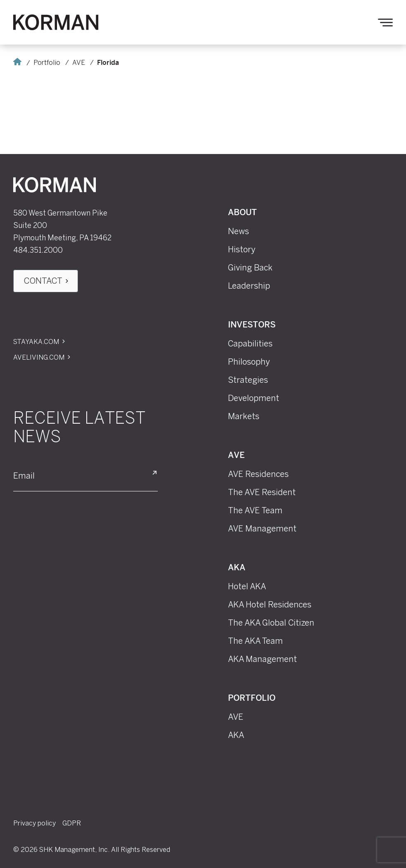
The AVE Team (255, 510)
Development (254, 398)
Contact (43, 281)
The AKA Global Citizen (271, 623)
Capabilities (250, 344)
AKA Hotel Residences (270, 605)
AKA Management (262, 659)
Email (24, 476)
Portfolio (47, 63)
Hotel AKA (247, 586)
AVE (79, 63)
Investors (252, 325)
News (239, 231)
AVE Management (262, 529)
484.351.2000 (38, 250)
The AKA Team (255, 641)
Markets (244, 416)
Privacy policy (34, 823)
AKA (237, 568)
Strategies (248, 380)
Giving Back (250, 268)
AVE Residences (258, 474)
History (242, 249)
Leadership (249, 286)
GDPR (72, 823)
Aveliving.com (39, 357)
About (242, 213)
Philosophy (249, 362)
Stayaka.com (36, 342)
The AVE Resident (262, 492)
